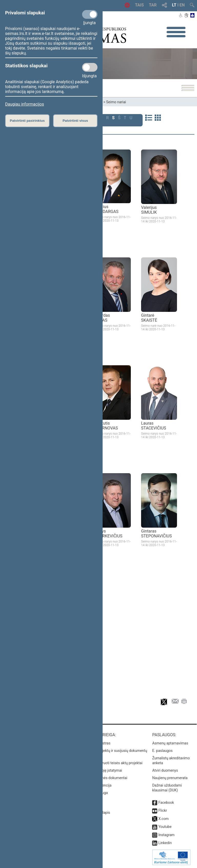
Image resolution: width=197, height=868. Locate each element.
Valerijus (149, 210)
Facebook (166, 802)
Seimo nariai (116, 102)
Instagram (166, 835)
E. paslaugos (162, 751)
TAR (153, 5)
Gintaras (156, 534)
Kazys (109, 534)
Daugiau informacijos (24, 104)
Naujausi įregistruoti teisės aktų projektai (110, 763)
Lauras (154, 426)
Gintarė (149, 318)
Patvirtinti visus (75, 121)
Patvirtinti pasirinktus (27, 121)
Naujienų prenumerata (170, 778)
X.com (163, 819)
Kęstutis (106, 426)
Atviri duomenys (165, 770)
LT (174, 5)
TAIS (139, 5)
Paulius (107, 209)
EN (182, 5)
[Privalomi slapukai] (90, 14)
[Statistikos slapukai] (90, 67)
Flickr (163, 810)
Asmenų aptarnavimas (170, 743)
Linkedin (165, 843)
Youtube (165, 827)
